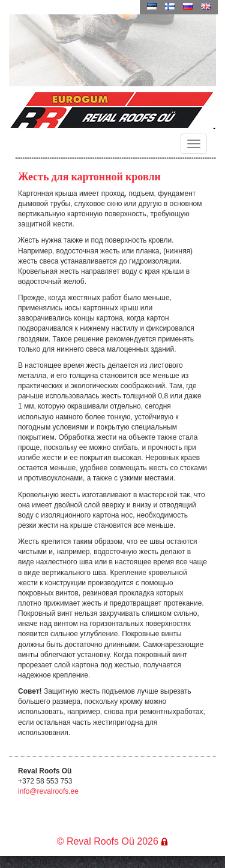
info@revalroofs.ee (48, 791)
